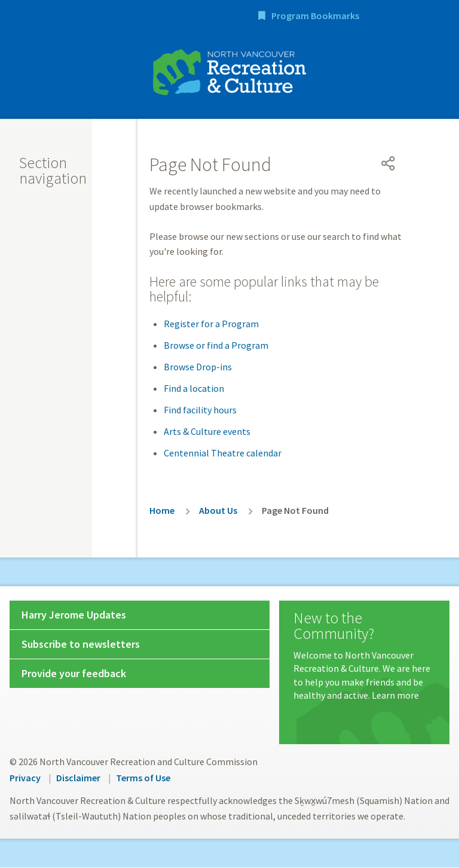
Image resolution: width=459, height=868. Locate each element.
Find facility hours (200, 411)
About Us (218, 511)
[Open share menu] (388, 165)
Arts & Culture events (207, 433)
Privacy (25, 779)
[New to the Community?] (364, 657)
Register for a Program (211, 325)
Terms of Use (143, 779)
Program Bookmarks (386, 17)
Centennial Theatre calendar (223, 454)
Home (162, 511)
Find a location (194, 389)
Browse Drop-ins (198, 368)
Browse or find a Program (216, 346)
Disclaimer (78, 779)
